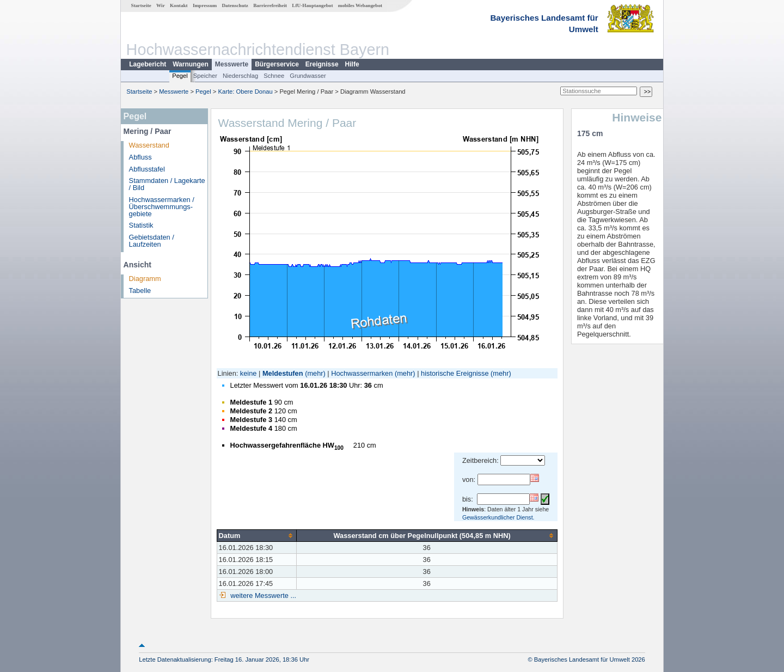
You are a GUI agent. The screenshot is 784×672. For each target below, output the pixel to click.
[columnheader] (256, 535)
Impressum (205, 5)
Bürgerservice (277, 64)
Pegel (180, 76)
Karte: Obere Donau (246, 91)
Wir (161, 5)
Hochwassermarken (362, 373)
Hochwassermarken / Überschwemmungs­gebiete (162, 207)
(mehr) (315, 373)
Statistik (141, 225)
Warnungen (191, 64)
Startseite (141, 5)
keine (249, 373)
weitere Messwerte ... (262, 595)
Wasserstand (149, 145)
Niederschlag (240, 76)
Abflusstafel (147, 169)
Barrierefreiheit (270, 5)
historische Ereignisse (455, 373)
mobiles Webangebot (360, 5)
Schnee (274, 76)
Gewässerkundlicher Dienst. (498, 517)
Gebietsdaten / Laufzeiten (152, 241)
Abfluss (140, 157)
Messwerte (232, 64)
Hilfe (352, 64)
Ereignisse (322, 64)
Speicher (205, 76)
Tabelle (140, 291)
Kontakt (179, 5)
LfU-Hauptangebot (312, 5)
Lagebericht (148, 64)
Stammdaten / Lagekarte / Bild (167, 184)
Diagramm (145, 279)
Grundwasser (308, 76)
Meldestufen (283, 373)
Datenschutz (235, 5)
